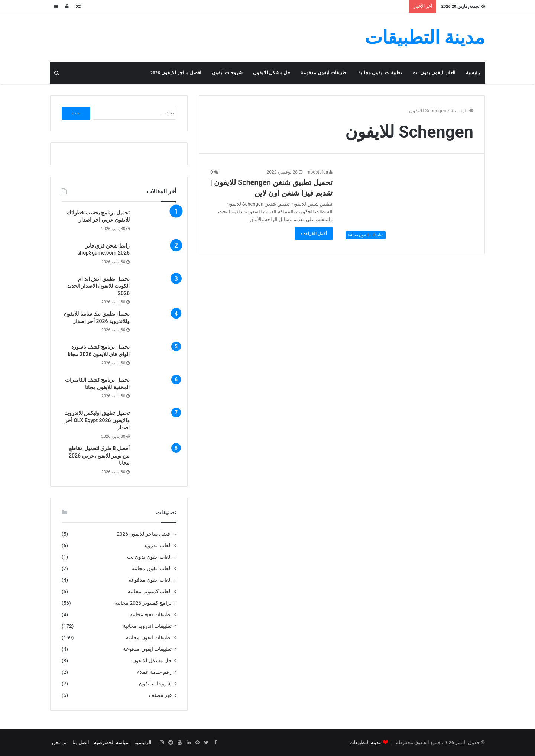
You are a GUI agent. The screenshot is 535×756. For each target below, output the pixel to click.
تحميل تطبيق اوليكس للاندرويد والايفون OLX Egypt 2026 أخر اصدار (97, 420)
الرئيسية (462, 111)
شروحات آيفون (227, 73)
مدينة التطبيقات (366, 742)
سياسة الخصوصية (112, 742)
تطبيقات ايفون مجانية (380, 73)
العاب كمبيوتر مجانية (150, 591)
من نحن (60, 742)
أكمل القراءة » (314, 233)
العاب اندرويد (158, 545)
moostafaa (320, 172)
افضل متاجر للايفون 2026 (176, 73)
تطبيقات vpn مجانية (151, 614)
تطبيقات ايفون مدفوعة (324, 73)
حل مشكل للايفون (272, 73)
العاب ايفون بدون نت (434, 73)
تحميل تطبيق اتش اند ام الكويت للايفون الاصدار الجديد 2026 (98, 286)
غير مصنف (160, 695)
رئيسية (473, 73)
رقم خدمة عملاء (154, 672)
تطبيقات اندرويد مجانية (147, 626)
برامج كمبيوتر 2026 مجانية (143, 603)
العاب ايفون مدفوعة (150, 580)
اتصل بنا (81, 742)
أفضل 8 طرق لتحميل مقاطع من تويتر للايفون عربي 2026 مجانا (99, 455)
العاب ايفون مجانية (152, 568)
